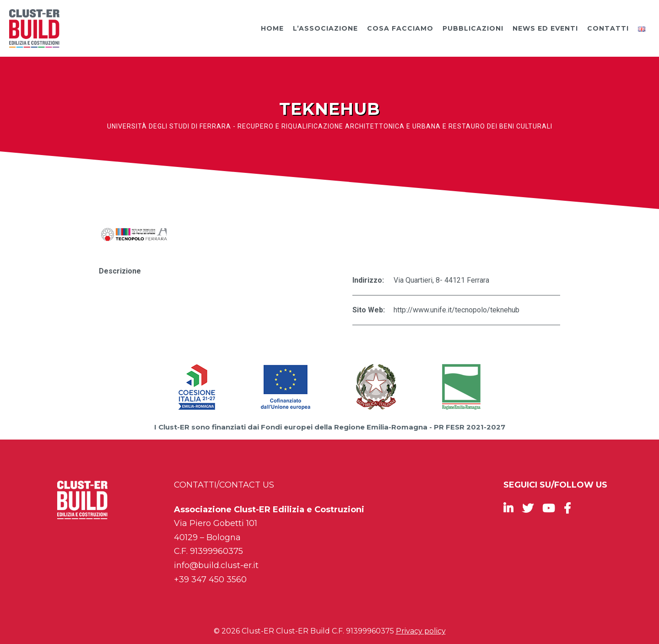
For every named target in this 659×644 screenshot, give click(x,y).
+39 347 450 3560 (210, 580)
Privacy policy (421, 631)
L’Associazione (325, 28)
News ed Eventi (545, 28)
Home (272, 28)
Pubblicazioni (473, 28)
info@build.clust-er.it (216, 565)
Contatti (608, 28)
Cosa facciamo (400, 28)
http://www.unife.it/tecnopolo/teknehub (456, 310)
